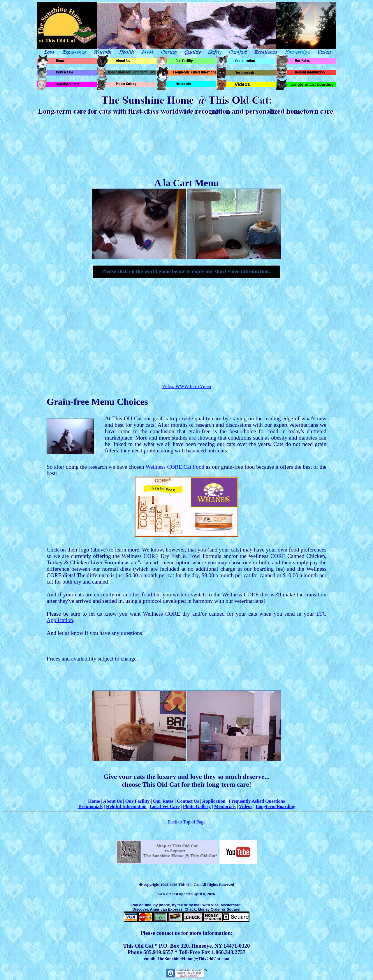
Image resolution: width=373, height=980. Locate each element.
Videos (246, 806)
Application (214, 801)
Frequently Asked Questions (257, 801)
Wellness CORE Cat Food (175, 467)
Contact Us (188, 801)
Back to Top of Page (186, 822)
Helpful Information (126, 806)
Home (94, 801)
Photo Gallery (197, 806)
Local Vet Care (165, 806)
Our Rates (163, 801)
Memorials (225, 806)
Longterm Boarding (275, 806)
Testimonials (90, 806)
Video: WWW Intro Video (186, 386)
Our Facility (138, 801)
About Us (112, 801)
